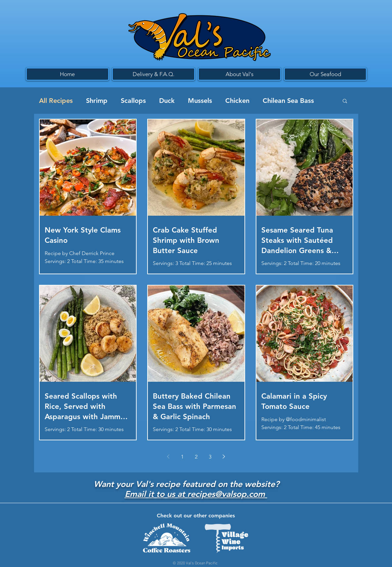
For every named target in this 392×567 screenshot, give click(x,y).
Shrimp (97, 101)
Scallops (133, 101)
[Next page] (224, 457)
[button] (345, 101)
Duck (167, 101)
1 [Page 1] (182, 457)
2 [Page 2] (196, 457)
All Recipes (56, 101)
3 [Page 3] (210, 457)
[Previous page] (168, 457)
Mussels (200, 101)
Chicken (237, 101)
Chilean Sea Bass (288, 101)
